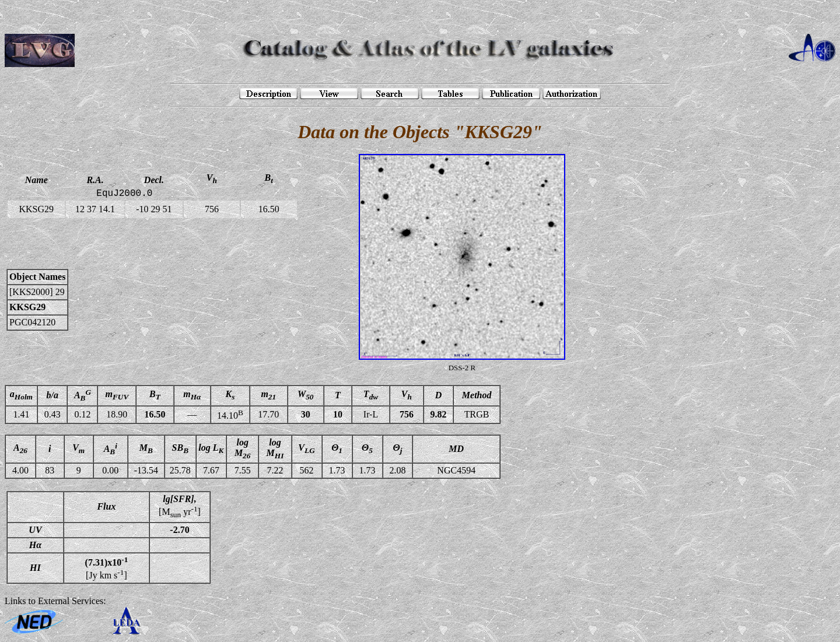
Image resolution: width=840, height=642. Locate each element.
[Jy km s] (107, 568)
